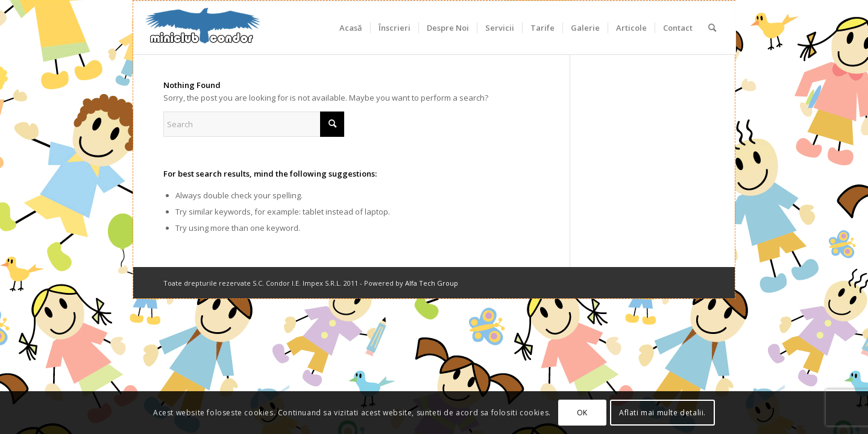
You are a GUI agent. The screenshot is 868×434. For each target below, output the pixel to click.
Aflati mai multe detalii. (662, 413)
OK (582, 413)
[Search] (712, 28)
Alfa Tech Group (432, 283)
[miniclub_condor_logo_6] (203, 28)
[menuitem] (351, 28)
